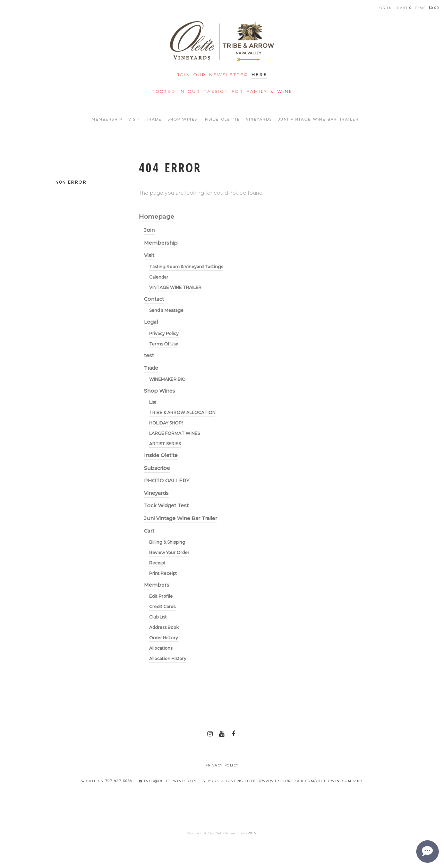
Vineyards (259, 119)
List (153, 402)
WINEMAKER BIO (167, 379)
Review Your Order (169, 553)
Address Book (164, 627)
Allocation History (168, 659)
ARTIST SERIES (165, 444)
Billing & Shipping (167, 542)
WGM (252, 833)
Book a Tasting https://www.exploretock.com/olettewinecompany (283, 781)
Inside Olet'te (222, 119)
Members (157, 585)
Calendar (159, 277)
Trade (154, 119)
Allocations (161, 648)
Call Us (107, 781)
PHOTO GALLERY (167, 481)
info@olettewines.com (168, 781)
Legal (151, 322)
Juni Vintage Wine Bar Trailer (319, 119)
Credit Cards (162, 607)
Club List (158, 617)
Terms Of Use (164, 344)
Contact (154, 299)
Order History (164, 638)
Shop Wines (182, 119)
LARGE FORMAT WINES (174, 433)
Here (259, 75)
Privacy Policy (164, 334)
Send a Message (166, 310)
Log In (385, 8)
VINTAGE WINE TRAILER (175, 287)
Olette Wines (222, 41)
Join (149, 230)
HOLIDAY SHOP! (166, 423)
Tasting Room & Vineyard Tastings (186, 267)
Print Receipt (163, 573)
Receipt (157, 563)
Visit (134, 119)
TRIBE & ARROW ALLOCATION (182, 413)
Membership (107, 119)
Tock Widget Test (166, 506)
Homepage (156, 216)
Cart (149, 531)
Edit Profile (161, 596)
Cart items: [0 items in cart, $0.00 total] (418, 8)
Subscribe (157, 468)
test (149, 356)
